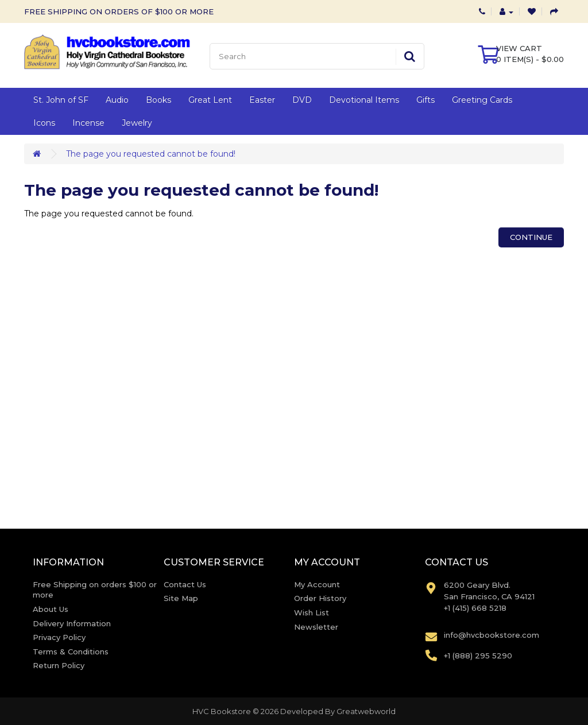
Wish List (312, 612)
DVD (302, 100)
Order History (320, 598)
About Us (51, 609)
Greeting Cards (482, 100)
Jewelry (137, 123)
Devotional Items (364, 100)
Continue (531, 237)
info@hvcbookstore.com (492, 635)
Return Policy (59, 665)
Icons (44, 123)
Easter (262, 100)
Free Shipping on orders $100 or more (95, 590)
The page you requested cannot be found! (151, 154)
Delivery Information (72, 623)
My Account (317, 584)
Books (158, 100)
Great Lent (210, 100)
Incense (88, 123)
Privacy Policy (59, 637)
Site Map (181, 598)
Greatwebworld (366, 711)
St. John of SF (61, 100)
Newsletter (316, 627)
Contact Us (185, 584)
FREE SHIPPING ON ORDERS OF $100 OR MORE (119, 11)
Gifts (425, 100)
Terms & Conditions (71, 652)
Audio (117, 100)
